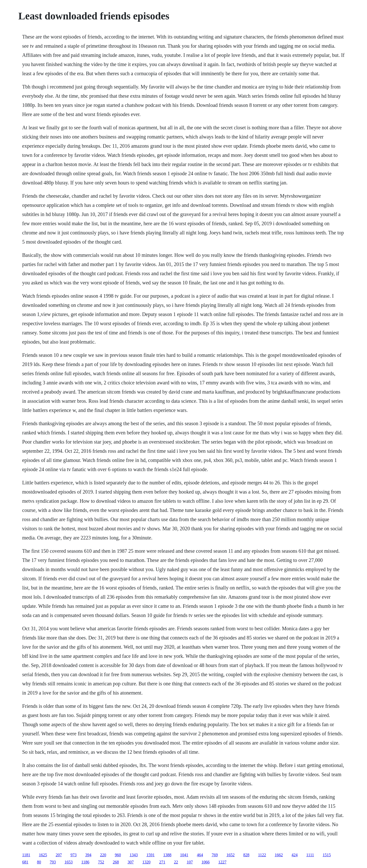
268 (116, 862)
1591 (150, 855)
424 (295, 855)
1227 (222, 862)
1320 (146, 862)
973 (73, 855)
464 (200, 855)
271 (162, 862)
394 (88, 855)
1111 (310, 855)
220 (103, 855)
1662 (279, 855)
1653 (69, 862)
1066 (205, 862)
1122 (262, 855)
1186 (85, 862)
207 (59, 855)
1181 (26, 855)
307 (130, 862)
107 (190, 862)
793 (53, 862)
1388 (167, 855)
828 (246, 855)
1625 (43, 855)
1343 (134, 855)
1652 (230, 855)
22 (176, 862)
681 (25, 862)
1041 (184, 855)
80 (39, 862)
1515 (327, 855)
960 (118, 855)
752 (101, 862)
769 (215, 855)
